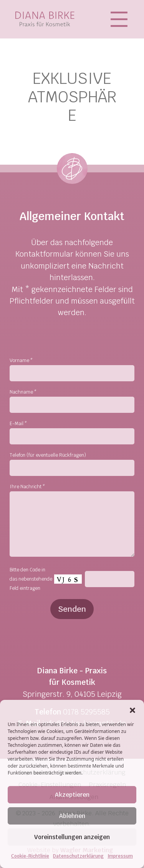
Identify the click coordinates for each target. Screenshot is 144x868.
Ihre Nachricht (27, 487)
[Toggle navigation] (121, 19)
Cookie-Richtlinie (30, 856)
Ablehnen (72, 816)
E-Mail (18, 424)
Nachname (23, 392)
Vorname (21, 361)
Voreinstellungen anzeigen (72, 837)
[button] (132, 709)
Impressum (120, 856)
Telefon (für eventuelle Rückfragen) (48, 455)
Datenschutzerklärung (78, 856)
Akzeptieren (72, 795)
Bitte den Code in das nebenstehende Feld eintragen (31, 579)
